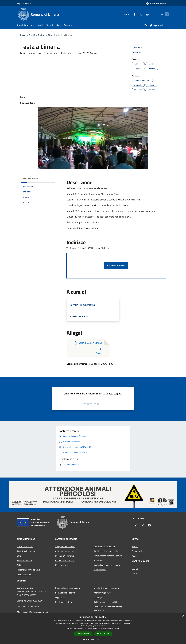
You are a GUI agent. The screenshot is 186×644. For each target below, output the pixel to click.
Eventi (135, 573)
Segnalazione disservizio (66, 593)
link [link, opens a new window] (118, 628)
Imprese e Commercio (65, 556)
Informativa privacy (102, 593)
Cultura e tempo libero (65, 551)
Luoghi (135, 569)
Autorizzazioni (100, 570)
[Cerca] (166, 14)
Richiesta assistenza (64, 602)
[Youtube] (143, 14)
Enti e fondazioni (24, 560)
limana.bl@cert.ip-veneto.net (35, 612)
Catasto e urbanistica (65, 560)
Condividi (138, 47)
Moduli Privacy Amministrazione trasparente (108, 608)
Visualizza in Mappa (116, 266)
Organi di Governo (25, 546)
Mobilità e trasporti (64, 565)
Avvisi (134, 556)
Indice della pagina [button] (31, 178)
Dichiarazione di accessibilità (106, 602)
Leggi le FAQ (61, 597)
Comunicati (137, 551)
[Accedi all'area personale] (156, 3)
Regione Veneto (24, 3)
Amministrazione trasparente (106, 588)
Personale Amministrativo (28, 570)
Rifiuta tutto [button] (103, 634)
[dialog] (93, 629)
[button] (93, 640)
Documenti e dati (25, 574)
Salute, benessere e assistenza (107, 565)
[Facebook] (130, 14)
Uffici (19, 556)
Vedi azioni (138, 53)
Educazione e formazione (104, 546)
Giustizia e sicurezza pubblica (106, 551)
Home (23, 35)
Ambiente (98, 560)
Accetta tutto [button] (83, 634)
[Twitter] (136, 14)
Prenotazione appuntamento (68, 588)
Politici (20, 565)
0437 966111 (39, 601)
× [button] (183, 616)
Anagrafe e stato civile (65, 546)
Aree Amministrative (26, 551)
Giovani (51, 35)
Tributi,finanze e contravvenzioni (108, 556)
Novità (32, 35)
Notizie (41, 35)
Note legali (98, 597)
